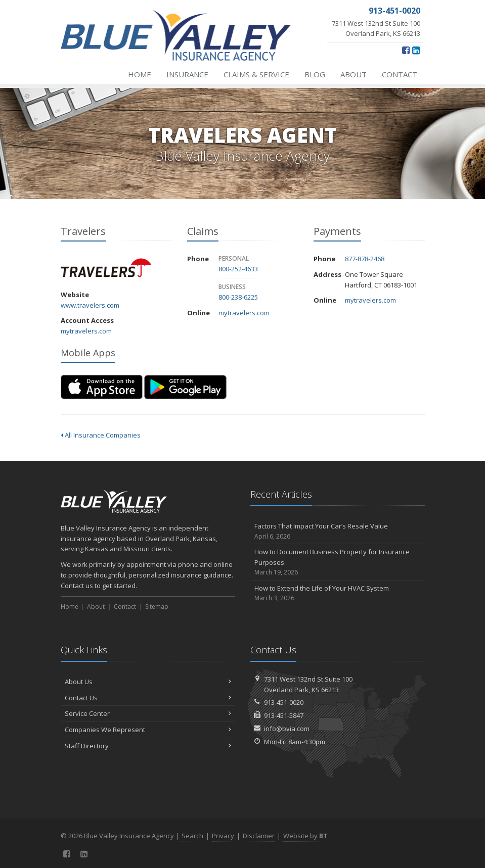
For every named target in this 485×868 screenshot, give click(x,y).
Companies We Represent (148, 730)
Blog (315, 74)
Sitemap (157, 607)
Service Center (148, 713)
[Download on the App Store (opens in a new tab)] (102, 387)
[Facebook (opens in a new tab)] (406, 50)
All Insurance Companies (101, 435)
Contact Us (148, 698)
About (354, 74)
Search (192, 836)
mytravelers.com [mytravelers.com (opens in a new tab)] (86, 331)
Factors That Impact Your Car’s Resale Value (338, 531)
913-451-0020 (284, 702)
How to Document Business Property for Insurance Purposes (338, 562)
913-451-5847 (284, 715)
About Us (148, 682)
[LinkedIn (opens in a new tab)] (416, 50)
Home (140, 74)
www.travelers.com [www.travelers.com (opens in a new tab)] (90, 305)
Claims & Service (256, 74)
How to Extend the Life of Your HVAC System (338, 593)
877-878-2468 (365, 259)
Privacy (223, 836)
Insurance (187, 74)
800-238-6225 (238, 297)
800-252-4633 (238, 269)
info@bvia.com (287, 729)
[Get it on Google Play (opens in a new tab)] (185, 387)
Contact (400, 74)
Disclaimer (259, 836)
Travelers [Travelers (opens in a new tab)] (106, 268)
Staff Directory (148, 746)
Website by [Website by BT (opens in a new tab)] (305, 836)
